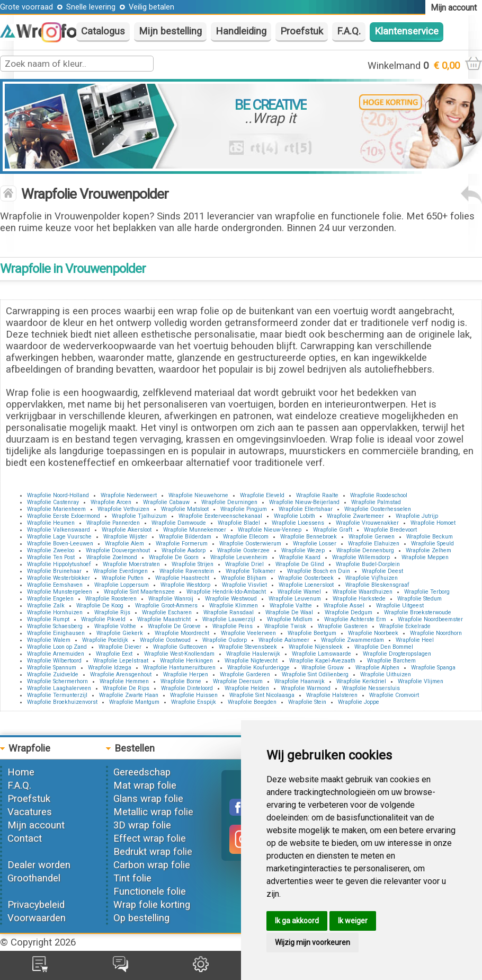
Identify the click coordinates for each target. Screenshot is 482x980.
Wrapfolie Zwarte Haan (129, 695)
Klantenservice (407, 31)
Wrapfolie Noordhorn (436, 633)
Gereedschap (142, 772)
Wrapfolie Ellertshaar (306, 509)
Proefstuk (302, 31)
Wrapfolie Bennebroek (309, 537)
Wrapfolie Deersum (238, 681)
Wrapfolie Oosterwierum (250, 544)
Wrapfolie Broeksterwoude (418, 612)
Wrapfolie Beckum (430, 537)
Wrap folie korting (152, 905)
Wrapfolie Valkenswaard (59, 530)
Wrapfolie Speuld (432, 544)
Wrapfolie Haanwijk (300, 681)
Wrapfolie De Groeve (174, 626)
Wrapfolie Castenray (53, 502)
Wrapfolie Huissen (194, 695)
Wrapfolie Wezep (303, 550)
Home (21, 772)
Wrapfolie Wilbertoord (54, 661)
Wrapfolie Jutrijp (417, 516)
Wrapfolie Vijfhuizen (372, 578)
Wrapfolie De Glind (300, 564)
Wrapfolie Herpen (186, 674)
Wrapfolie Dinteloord (187, 688)
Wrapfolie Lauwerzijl (229, 619)
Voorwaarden (37, 918)
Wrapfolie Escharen (167, 612)
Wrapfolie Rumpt (48, 619)
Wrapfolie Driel (244, 564)
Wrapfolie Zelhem (429, 550)
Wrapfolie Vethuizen (123, 509)
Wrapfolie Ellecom (246, 537)
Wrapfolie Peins (233, 626)
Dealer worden (39, 865)
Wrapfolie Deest (382, 571)
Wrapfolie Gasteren (343, 626)
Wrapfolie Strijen (193, 564)
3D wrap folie (142, 825)
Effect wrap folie (150, 838)
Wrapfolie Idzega (110, 668)
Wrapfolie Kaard (300, 557)
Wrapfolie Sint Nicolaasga (262, 695)
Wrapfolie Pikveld (103, 619)
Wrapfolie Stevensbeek (248, 647)
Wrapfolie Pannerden (113, 523)
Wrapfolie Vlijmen (421, 681)
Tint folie (132, 878)
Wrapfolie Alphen (377, 668)
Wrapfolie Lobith (294, 516)
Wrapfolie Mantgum (134, 702)
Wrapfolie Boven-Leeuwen (60, 544)
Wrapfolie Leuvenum (295, 599)
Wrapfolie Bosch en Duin (319, 571)
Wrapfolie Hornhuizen (55, 612)
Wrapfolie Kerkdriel (361, 681)
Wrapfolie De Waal (289, 612)
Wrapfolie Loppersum (122, 585)
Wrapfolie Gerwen (372, 537)
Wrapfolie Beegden (252, 702)
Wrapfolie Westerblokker (59, 578)
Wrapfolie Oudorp (225, 640)
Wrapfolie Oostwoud (165, 640)
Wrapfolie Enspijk (194, 702)
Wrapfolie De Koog (100, 606)
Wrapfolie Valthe (291, 606)
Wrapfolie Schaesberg (55, 626)
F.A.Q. (349, 31)
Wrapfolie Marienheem (56, 509)
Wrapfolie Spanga (433, 668)
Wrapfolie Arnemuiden (56, 654)
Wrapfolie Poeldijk (105, 640)
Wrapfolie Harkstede (359, 599)
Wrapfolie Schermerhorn (57, 681)
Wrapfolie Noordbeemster (430, 619)
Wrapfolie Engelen (50, 599)
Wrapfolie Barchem (391, 661)
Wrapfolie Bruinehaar (54, 571)
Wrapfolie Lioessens (298, 523)
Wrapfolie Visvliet (244, 585)
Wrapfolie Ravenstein (187, 571)
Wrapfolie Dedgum (349, 612)
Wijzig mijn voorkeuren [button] (313, 942)
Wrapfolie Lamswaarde (322, 654)
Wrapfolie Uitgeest (400, 606)
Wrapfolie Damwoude (179, 523)
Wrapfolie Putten (123, 578)
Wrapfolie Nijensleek (316, 647)
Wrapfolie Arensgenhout (121, 674)
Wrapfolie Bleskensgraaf (377, 585)
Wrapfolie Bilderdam (185, 537)
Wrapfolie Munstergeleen (60, 592)
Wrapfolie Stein (307, 702)
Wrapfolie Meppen (425, 557)
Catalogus (103, 31)
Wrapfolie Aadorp (184, 550)
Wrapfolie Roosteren (111, 599)
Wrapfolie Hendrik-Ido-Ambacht (226, 592)
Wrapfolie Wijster (125, 537)
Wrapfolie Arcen (111, 502)
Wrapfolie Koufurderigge (258, 668)
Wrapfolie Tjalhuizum (139, 516)
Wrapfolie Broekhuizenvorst (62, 702)
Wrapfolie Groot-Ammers (166, 606)
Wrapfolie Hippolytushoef (59, 564)
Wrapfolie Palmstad (376, 502)
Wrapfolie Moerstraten (131, 564)
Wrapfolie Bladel (239, 523)
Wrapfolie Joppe (359, 702)
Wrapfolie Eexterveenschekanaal (220, 516)
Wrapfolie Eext (114, 654)
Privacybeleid (36, 905)
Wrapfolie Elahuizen (374, 544)
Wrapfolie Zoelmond (112, 557)
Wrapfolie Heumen (51, 523)
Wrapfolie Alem (124, 544)
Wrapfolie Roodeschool (379, 495)
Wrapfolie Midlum (290, 619)
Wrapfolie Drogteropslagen (397, 654)
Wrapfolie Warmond (306, 688)
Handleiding (241, 31)
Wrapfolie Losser (315, 544)
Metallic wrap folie (153, 812)
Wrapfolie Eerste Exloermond (64, 516)
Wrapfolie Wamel (299, 592)
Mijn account (36, 825)
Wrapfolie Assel (344, 606)
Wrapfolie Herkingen (186, 661)
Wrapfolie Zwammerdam (352, 640)
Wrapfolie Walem (49, 640)
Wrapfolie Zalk (46, 606)
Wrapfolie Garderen (245, 674)
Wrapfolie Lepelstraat (121, 661)
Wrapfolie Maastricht (164, 619)
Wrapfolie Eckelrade (405, 626)
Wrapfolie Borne (181, 681)
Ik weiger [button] (353, 921)
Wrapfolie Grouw (323, 668)
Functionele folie (150, 891)
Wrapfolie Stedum (419, 599)
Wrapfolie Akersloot (127, 530)
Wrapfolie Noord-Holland (58, 495)
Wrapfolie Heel (415, 640)
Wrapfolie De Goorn (174, 557)
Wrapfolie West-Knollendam (179, 654)
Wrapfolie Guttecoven (180, 647)
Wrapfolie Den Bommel (384, 647)
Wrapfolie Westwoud (231, 599)
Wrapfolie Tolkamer (251, 571)
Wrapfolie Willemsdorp (361, 557)
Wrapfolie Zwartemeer (355, 516)
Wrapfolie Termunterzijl (57, 695)
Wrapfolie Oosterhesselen (378, 509)
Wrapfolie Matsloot (185, 509)
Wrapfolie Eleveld (262, 495)
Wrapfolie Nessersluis (371, 688)
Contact (25, 838)
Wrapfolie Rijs (112, 612)
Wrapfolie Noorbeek (373, 633)
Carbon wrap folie (152, 865)
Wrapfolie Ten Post (51, 557)
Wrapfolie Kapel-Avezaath (322, 661)
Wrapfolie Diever (120, 647)
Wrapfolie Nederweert (129, 495)
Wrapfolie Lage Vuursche (59, 537)
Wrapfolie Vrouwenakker (367, 523)
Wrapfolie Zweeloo (51, 550)
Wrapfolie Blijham (244, 578)
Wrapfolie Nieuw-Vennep (270, 530)
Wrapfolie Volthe (115, 626)
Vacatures (30, 812)
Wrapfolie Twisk (285, 626)
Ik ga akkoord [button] (297, 921)
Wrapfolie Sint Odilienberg (315, 674)
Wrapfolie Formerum (182, 544)
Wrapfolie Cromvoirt (394, 695)
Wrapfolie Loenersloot (306, 585)
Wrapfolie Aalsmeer (284, 640)
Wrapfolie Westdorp (185, 585)
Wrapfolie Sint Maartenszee (139, 592)
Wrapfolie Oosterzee (243, 550)
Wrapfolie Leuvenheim (239, 557)
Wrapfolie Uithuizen (386, 674)
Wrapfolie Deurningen (229, 502)
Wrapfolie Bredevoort (390, 530)
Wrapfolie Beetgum (312, 633)
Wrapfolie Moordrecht (182, 633)
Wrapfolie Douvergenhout (118, 550)
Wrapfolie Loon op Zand (57, 647)
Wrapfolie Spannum (52, 668)
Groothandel (34, 878)
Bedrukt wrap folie (153, 852)
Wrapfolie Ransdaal (229, 612)
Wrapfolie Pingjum (244, 509)
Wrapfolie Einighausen (56, 633)
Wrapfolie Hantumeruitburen (179, 668)
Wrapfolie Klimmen (234, 606)
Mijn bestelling (170, 31)
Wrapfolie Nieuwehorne (198, 495)
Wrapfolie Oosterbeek (306, 578)
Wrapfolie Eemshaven (55, 585)
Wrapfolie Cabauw (166, 502)
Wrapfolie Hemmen (124, 681)
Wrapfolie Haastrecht (182, 578)
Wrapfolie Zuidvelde (53, 674)
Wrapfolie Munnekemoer (195, 530)
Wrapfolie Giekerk (120, 633)
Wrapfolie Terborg (427, 592)
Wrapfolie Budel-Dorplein (368, 564)
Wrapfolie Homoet (433, 523)
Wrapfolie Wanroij (171, 599)
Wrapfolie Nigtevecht (251, 661)
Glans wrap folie (148, 799)
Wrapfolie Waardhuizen (363, 592)
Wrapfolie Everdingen (120, 571)
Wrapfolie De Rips (126, 688)
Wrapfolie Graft (333, 530)
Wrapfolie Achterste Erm (355, 619)
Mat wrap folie (145, 785)
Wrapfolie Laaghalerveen (59, 688)
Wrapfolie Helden (247, 688)
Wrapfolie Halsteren (332, 695)
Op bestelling (141, 918)
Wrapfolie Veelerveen (248, 633)
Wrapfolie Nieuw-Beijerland (304, 502)
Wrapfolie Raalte (317, 495)
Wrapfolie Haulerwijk (253, 654)
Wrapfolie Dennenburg (365, 550)
